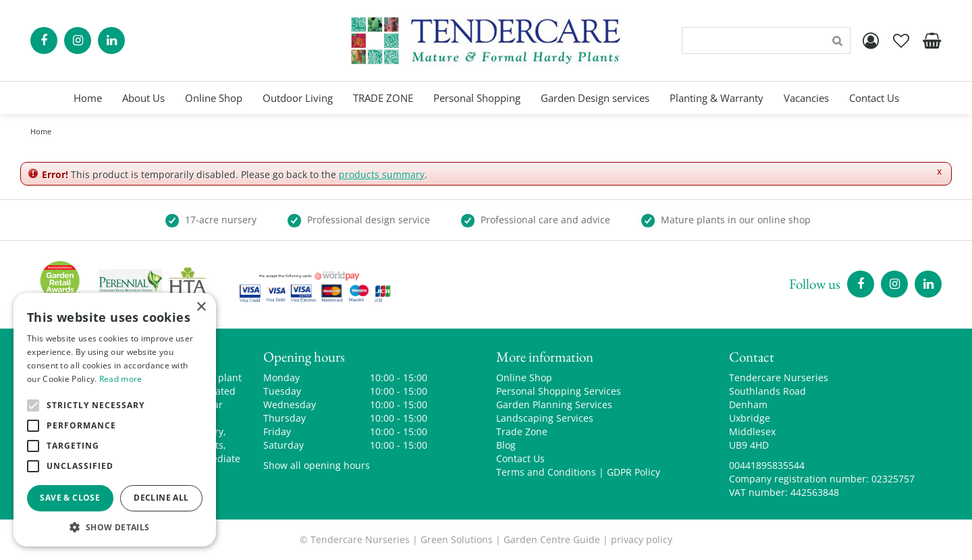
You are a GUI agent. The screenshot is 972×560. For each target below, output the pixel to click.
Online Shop (524, 377)
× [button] (201, 307)
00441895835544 (767, 465)
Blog (506, 445)
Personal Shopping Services (559, 391)
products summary (382, 174)
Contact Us (520, 458)
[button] (115, 527)
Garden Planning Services (554, 404)
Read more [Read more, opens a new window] (121, 379)
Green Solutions (457, 539)
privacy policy (642, 539)
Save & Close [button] (70, 498)
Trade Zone (522, 431)
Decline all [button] (161, 498)
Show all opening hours (317, 465)
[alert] (115, 420)
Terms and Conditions (546, 472)
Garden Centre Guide (552, 539)
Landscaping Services (545, 418)
